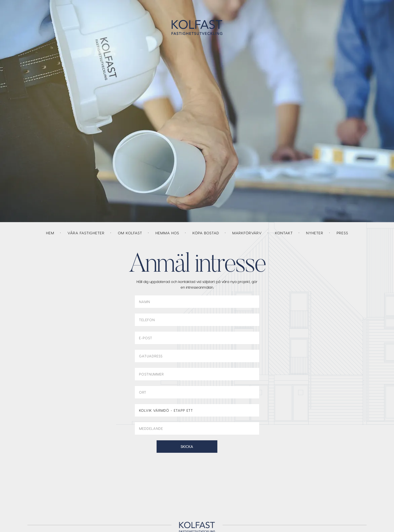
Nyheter (315, 233)
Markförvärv (247, 233)
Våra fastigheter (86, 233)
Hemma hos (167, 233)
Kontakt (284, 233)
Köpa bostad (206, 233)
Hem (50, 233)
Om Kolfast (130, 233)
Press (342, 233)
